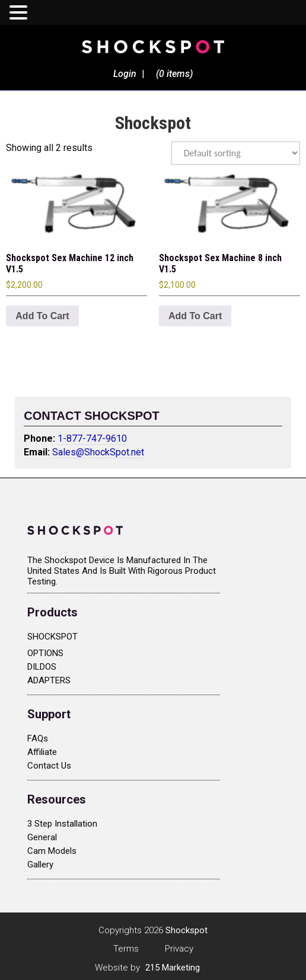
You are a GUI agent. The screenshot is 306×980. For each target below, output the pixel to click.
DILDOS (42, 667)
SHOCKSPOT (52, 637)
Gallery (40, 865)
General (42, 837)
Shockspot (153, 46)
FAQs (38, 738)
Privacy (179, 949)
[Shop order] (236, 153)
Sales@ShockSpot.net (98, 452)
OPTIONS (45, 653)
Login (125, 74)
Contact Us (49, 766)
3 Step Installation (62, 824)
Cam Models (52, 851)
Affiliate (42, 752)
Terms (126, 949)
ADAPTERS (49, 680)
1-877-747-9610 (92, 438)
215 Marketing (173, 968)
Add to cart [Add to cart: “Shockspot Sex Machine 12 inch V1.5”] (42, 316)
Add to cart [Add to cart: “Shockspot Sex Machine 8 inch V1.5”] (195, 316)
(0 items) (174, 74)
